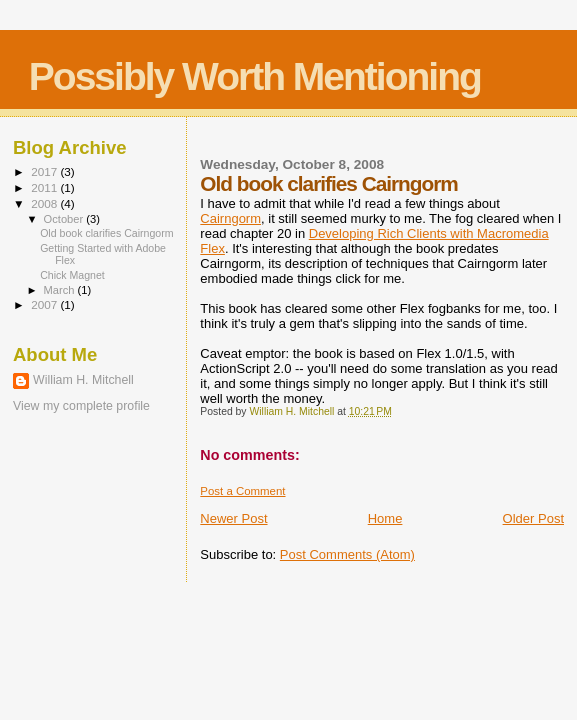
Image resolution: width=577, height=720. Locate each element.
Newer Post (233, 518)
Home (385, 518)
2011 (45, 187)
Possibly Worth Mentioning (255, 76)
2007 (45, 304)
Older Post (533, 518)
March (61, 290)
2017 (45, 171)
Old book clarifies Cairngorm (106, 233)
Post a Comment (242, 491)
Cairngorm (230, 218)
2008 (45, 203)
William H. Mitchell (83, 380)
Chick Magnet (72, 275)
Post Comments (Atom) (347, 554)
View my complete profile (81, 406)
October (65, 219)
